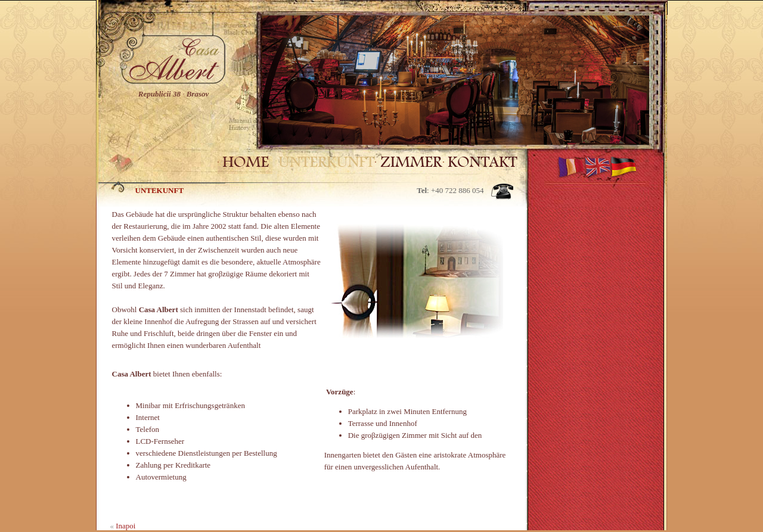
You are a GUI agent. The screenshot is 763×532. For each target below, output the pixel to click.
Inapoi (125, 526)
